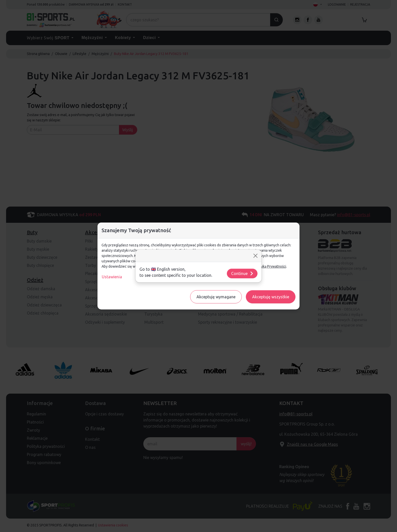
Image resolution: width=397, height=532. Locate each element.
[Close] (255, 256)
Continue (242, 273)
